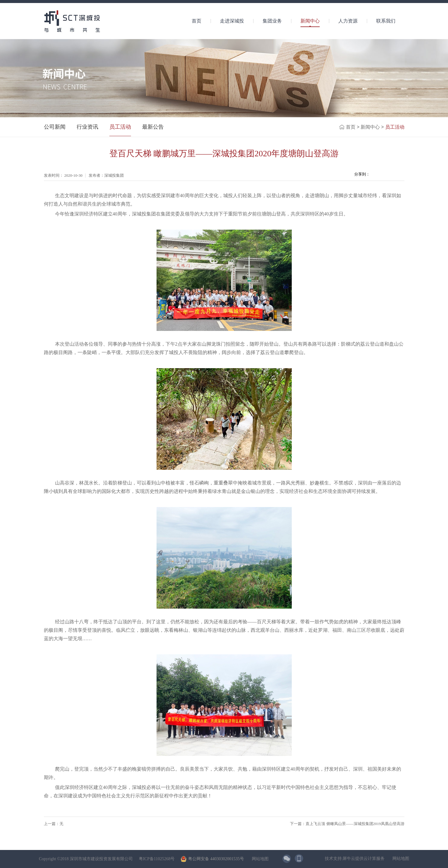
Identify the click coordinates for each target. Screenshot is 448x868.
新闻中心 (370, 127)
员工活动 (395, 127)
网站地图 (259, 859)
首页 (197, 21)
